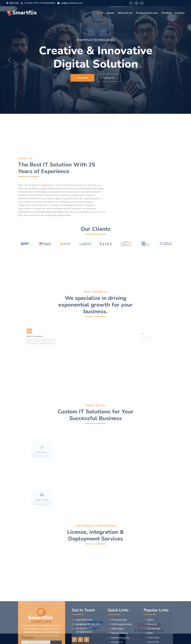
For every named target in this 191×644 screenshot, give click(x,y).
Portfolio (167, 13)
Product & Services (147, 13)
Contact (180, 13)
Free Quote (82, 78)
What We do (125, 13)
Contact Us (109, 78)
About (110, 13)
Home (100, 13)
